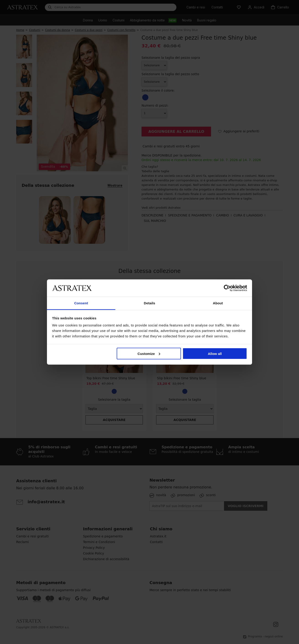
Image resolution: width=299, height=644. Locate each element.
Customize (149, 353)
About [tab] (218, 303)
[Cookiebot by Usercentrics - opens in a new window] (227, 288)
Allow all (215, 353)
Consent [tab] (81, 303)
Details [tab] (149, 303)
